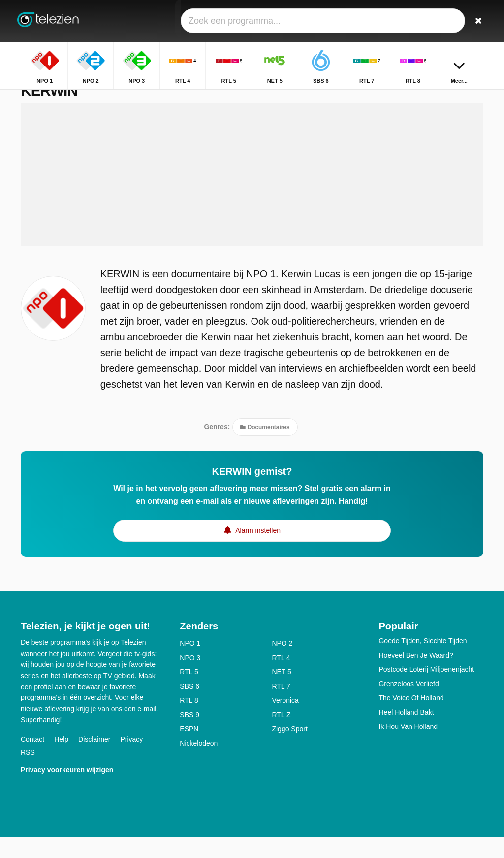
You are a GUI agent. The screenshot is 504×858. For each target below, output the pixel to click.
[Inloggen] (454, 21)
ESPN (189, 750)
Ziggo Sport (289, 750)
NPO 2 (282, 664)
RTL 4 (281, 678)
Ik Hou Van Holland (408, 747)
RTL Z (281, 735)
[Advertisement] (252, 196)
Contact (32, 759)
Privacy (131, 759)
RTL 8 (189, 721)
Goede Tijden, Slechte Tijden (423, 661)
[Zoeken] (477, 21)
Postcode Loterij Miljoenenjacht (426, 690)
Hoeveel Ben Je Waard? (416, 676)
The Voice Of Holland (411, 719)
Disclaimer (94, 759)
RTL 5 (189, 693)
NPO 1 (190, 664)
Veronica (285, 721)
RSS (28, 772)
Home (442, 97)
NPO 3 (190, 678)
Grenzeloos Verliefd (409, 704)
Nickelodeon (199, 764)
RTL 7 (281, 707)
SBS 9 (189, 735)
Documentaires (265, 448)
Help (61, 759)
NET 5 (281, 693)
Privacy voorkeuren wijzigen (67, 790)
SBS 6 (189, 707)
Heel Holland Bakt (406, 733)
